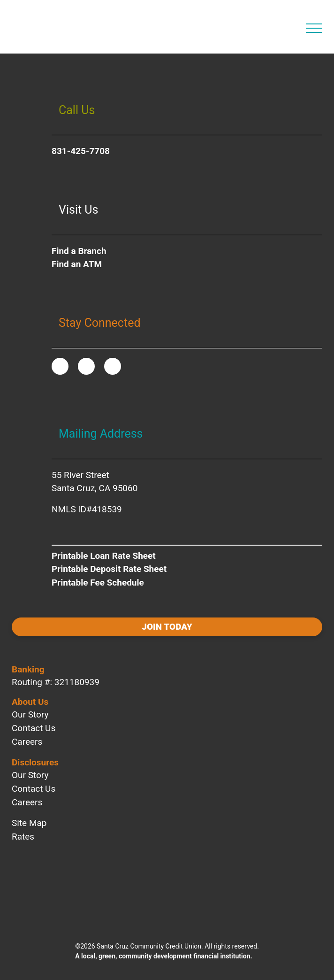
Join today (167, 627)
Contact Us (34, 728)
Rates (23, 837)
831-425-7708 (81, 151)
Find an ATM (77, 264)
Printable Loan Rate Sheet (104, 556)
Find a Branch (79, 251)
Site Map (29, 823)
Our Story (30, 714)
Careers (27, 742)
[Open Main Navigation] (314, 28)
